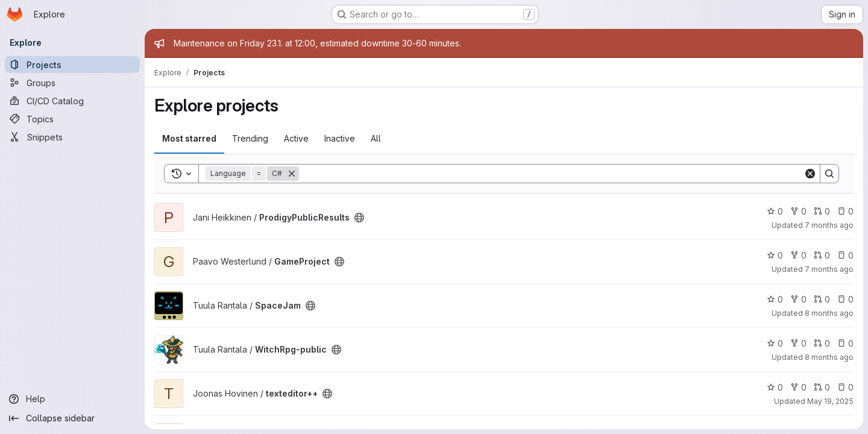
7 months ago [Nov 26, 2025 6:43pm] (829, 269)
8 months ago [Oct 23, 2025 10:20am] (829, 313)
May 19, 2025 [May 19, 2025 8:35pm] (830, 401)
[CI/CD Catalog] (72, 101)
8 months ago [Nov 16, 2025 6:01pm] (829, 357)
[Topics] (72, 119)
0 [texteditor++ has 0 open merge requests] (822, 387)
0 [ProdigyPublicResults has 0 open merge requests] (822, 211)
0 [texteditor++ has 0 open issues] (845, 387)
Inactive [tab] (340, 138)
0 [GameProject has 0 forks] (798, 255)
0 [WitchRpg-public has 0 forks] (798, 343)
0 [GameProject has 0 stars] (775, 255)
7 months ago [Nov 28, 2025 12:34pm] (829, 225)
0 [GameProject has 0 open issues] (845, 255)
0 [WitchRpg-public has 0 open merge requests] (822, 343)
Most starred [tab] (189, 138)
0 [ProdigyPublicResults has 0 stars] (775, 211)
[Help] (72, 399)
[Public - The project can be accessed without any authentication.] (359, 218)
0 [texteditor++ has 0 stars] (775, 387)
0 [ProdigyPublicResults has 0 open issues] (845, 211)
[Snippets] (72, 137)
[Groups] (72, 83)
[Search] (551, 174)
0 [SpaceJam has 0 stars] (775, 299)
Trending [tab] (250, 138)
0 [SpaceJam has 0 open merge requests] (822, 299)
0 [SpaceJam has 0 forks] (798, 299)
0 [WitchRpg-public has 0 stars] (775, 343)
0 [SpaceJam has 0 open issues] (845, 299)
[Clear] (810, 174)
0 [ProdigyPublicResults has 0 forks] (798, 211)
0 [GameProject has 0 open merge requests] (822, 255)
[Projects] (72, 64)
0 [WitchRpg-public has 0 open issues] (845, 343)
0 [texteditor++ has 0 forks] (798, 387)
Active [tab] (296, 138)
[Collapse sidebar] (72, 418)
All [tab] (376, 138)
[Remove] (292, 174)
